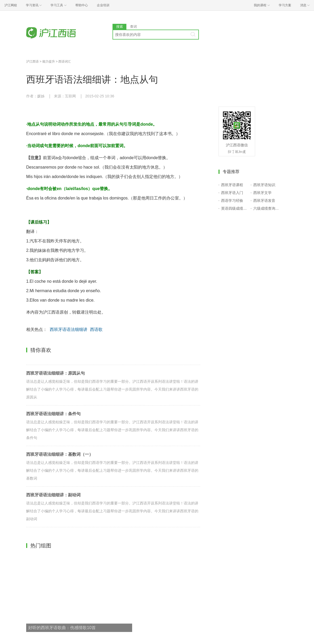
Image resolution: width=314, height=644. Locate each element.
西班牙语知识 (264, 185)
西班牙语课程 (232, 185)
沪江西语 (32, 62)
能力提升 (49, 62)
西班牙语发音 (264, 201)
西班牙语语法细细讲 (69, 329)
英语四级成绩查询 (235, 208)
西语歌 (96, 329)
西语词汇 (65, 62)
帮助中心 (82, 5)
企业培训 (103, 5)
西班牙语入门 (232, 193)
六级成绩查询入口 (267, 208)
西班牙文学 (262, 193)
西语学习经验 (232, 201)
